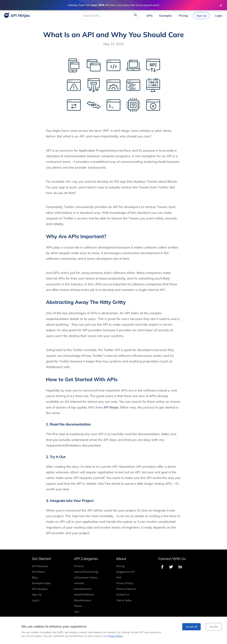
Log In (36, 600)
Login (219, 16)
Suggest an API (126, 572)
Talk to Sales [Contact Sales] (124, 600)
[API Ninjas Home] (16, 16)
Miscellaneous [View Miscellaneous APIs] (83, 600)
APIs (150, 16)
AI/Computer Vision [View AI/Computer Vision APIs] (86, 577)
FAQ (119, 577)
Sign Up (201, 16)
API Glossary (40, 589)
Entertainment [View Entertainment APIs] (83, 589)
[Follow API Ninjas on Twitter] (171, 567)
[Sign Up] (201, 16)
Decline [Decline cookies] (214, 627)
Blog (35, 577)
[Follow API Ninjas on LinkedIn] (180, 567)
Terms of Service (126, 589)
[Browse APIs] (150, 16)
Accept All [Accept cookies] (191, 627)
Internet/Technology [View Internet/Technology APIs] (86, 572)
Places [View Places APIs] (78, 606)
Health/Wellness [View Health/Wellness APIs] (84, 594)
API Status (38, 572)
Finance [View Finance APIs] (79, 566)
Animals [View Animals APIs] (79, 583)
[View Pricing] (183, 16)
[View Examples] (166, 16)
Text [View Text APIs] (77, 612)
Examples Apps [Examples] (41, 583)
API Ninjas (111, 407)
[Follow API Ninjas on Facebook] (162, 567)
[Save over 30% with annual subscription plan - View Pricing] (113, 5)
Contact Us (123, 594)
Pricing (183, 16)
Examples (166, 16)
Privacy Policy (125, 583)
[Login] (219, 16)
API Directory (40, 566)
